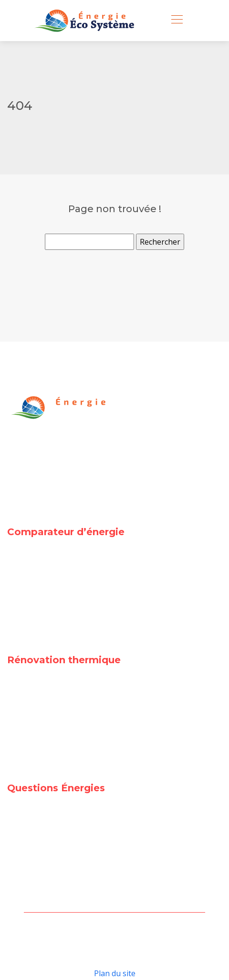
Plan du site (115, 973)
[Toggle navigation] (177, 21)
